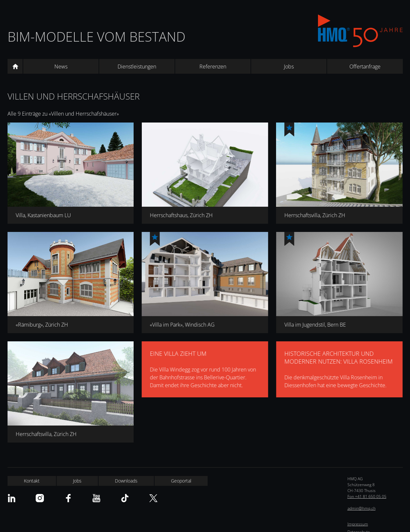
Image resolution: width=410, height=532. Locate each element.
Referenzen (213, 66)
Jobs (289, 66)
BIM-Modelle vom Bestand (96, 37)
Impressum (358, 524)
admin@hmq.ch (362, 508)
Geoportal (181, 481)
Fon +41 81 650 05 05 (367, 496)
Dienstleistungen (137, 66)
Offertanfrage (365, 66)
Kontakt (32, 481)
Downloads (126, 481)
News (61, 66)
